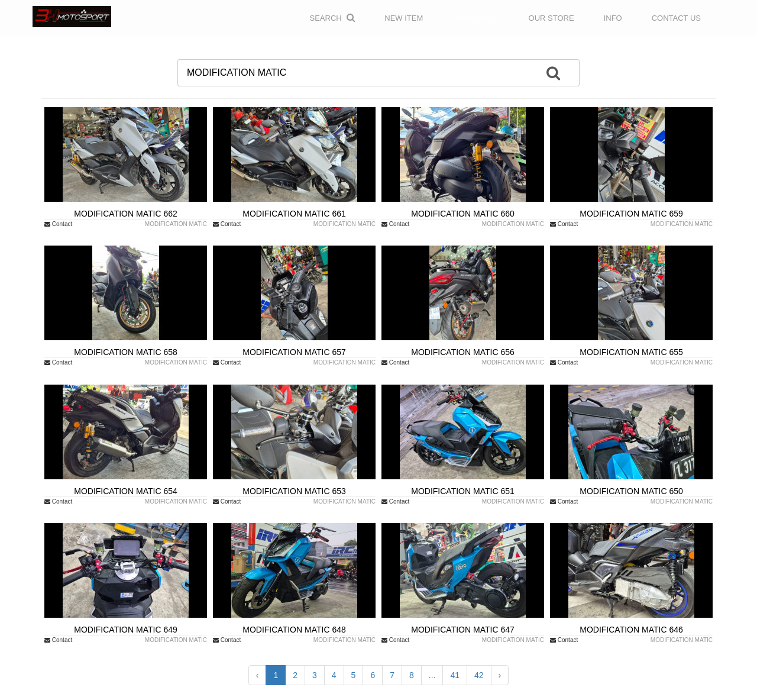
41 (455, 675)
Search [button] (333, 18)
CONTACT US (676, 18)
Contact (58, 224)
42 (479, 675)
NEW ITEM (404, 18)
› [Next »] (500, 675)
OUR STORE (551, 18)
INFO (613, 18)
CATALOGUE (475, 18)
